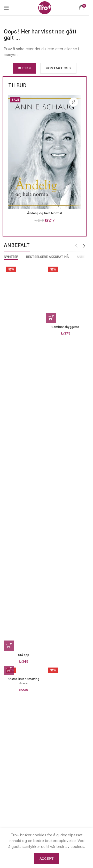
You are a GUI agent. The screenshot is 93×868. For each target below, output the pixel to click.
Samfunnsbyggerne (65, 327)
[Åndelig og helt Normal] (45, 152)
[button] (74, 102)
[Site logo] (45, 7)
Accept (47, 858)
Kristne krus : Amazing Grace (24, 681)
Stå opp (24, 655)
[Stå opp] (24, 458)
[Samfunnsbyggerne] (66, 294)
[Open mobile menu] (6, 8)
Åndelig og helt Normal (45, 213)
